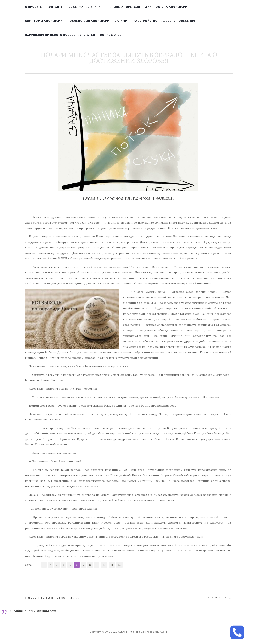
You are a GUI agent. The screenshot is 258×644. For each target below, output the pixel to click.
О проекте (33, 7)
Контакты (55, 7)
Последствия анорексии (88, 21)
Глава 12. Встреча (219, 598)
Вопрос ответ (112, 35)
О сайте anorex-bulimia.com (33, 611)
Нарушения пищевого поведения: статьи (60, 35)
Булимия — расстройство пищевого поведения (155, 21)
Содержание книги (84, 7)
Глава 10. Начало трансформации (52, 598)
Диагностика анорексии (166, 7)
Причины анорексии (123, 7)
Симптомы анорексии (44, 21)
